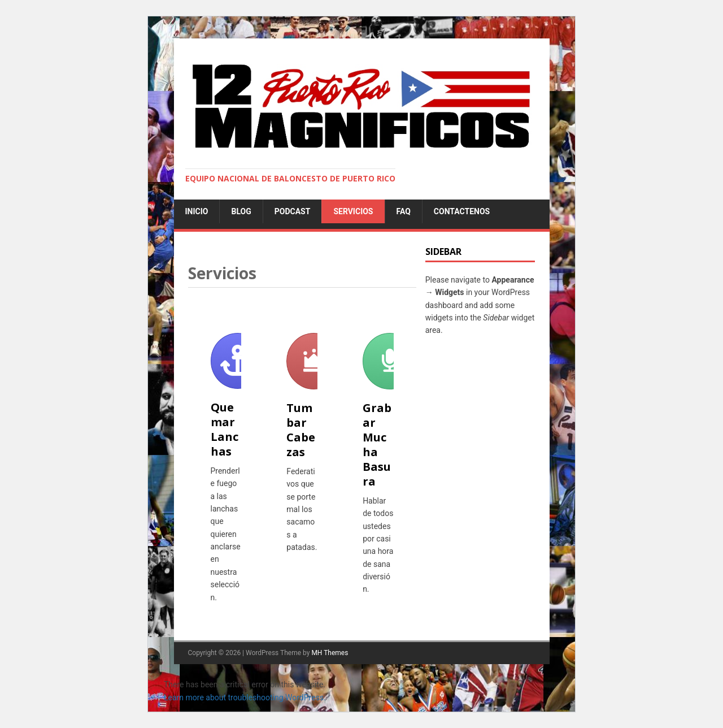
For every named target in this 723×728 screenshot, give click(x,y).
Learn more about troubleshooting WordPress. (245, 697)
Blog (241, 211)
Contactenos (462, 211)
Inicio (197, 211)
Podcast (293, 211)
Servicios (353, 211)
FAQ (404, 211)
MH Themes (330, 653)
